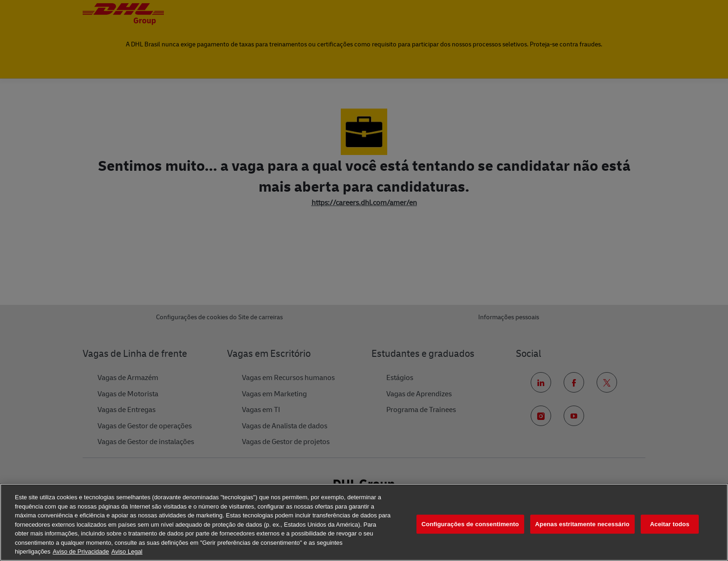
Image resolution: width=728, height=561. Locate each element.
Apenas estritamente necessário (582, 524)
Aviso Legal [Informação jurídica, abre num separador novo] (127, 551)
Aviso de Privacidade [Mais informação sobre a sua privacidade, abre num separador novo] (81, 551)
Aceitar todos (670, 524)
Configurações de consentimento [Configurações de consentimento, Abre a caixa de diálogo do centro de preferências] (470, 524)
